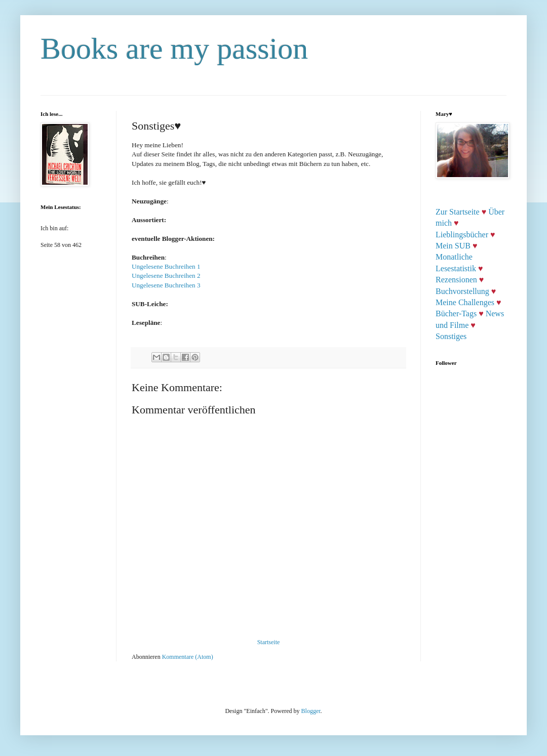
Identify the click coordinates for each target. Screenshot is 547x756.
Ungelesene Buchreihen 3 (166, 285)
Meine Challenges (465, 302)
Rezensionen (456, 280)
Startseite (269, 642)
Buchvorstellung (462, 291)
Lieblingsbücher (462, 235)
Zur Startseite (458, 212)
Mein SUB (453, 246)
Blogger (311, 711)
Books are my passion (174, 49)
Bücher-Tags (456, 313)
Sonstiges (451, 336)
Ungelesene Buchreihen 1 (166, 266)
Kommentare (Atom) (188, 657)
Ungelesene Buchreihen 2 (166, 276)
